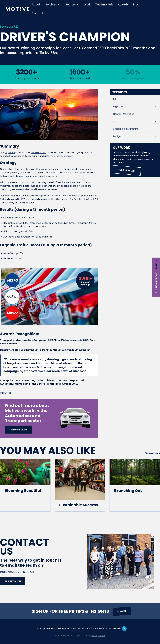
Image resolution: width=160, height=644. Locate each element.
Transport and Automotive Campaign (56, 196)
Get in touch (13, 581)
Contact (38, 13)
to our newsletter (156, 282)
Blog (136, 4)
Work (87, 4)
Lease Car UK (39, 153)
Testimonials (104, 4)
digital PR (10, 153)
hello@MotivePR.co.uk (17, 572)
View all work (153, 453)
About (36, 4)
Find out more (18, 430)
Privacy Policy (98, 636)
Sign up (156, 265)
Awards (123, 4)
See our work (127, 170)
